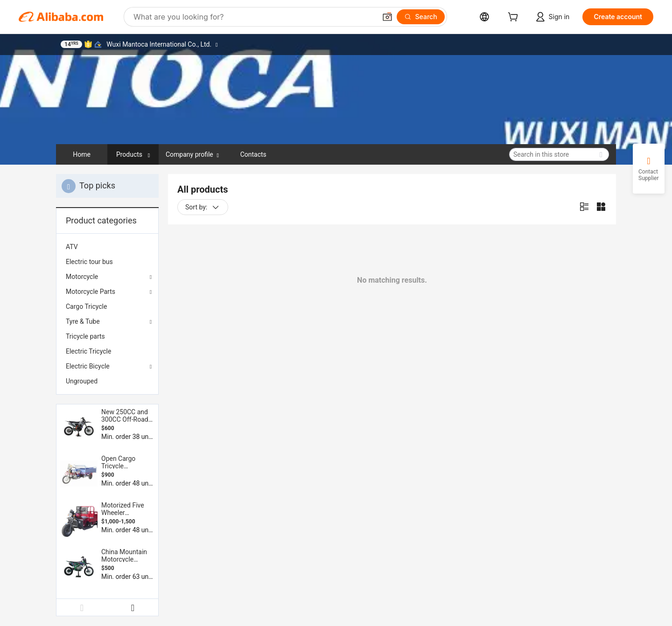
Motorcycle (82, 277)
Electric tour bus (89, 262)
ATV (72, 247)
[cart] (515, 18)
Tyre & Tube (83, 321)
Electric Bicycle (88, 366)
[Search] (421, 17)
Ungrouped (82, 381)
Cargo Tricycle (86, 306)
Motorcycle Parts (91, 292)
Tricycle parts (85, 336)
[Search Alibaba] (254, 17)
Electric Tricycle (88, 351)
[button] (387, 17)
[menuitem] (107, 247)
